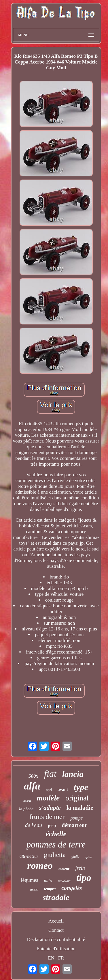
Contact (56, 930)
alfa (32, 786)
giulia (75, 856)
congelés (72, 888)
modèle (48, 798)
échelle (56, 834)
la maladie (80, 808)
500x (33, 776)
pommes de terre (56, 844)
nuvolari (64, 881)
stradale (56, 897)
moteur (64, 869)
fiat (50, 774)
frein (80, 868)
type (81, 787)
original (77, 798)
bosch (27, 801)
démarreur (74, 825)
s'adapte (50, 808)
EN (51, 958)
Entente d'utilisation (56, 949)
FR (61, 958)
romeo (40, 866)
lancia (73, 774)
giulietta (55, 855)
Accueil (56, 921)
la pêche (26, 809)
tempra (50, 889)
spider (89, 857)
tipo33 (34, 890)
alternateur (29, 856)
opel (49, 790)
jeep (52, 825)
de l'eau (33, 825)
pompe (76, 818)
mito (48, 881)
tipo (84, 878)
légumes (30, 880)
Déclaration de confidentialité (56, 939)
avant (63, 789)
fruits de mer (47, 817)
